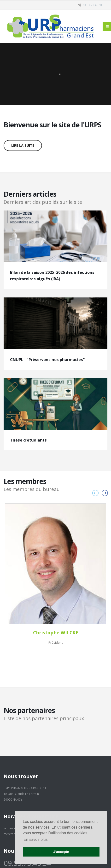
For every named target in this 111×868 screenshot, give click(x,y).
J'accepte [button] (61, 852)
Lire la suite (23, 145)
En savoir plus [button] (36, 839)
